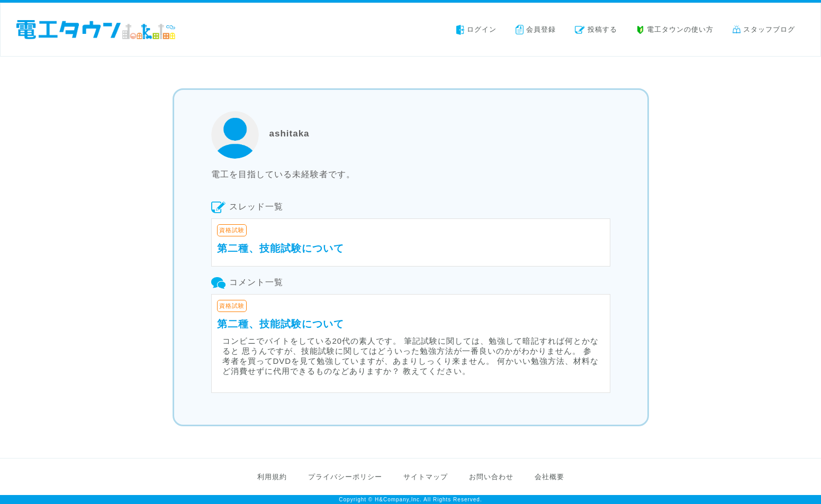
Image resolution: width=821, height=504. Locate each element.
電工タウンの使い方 (675, 29)
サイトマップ (426, 477)
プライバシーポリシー (345, 477)
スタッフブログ (764, 29)
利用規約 (272, 477)
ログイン (476, 29)
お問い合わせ (491, 477)
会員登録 (536, 29)
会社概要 (549, 477)
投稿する (596, 29)
